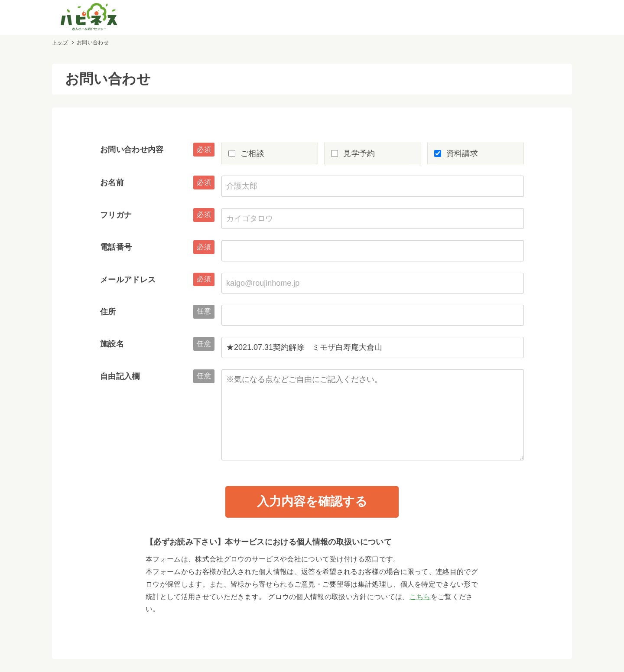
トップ (60, 42)
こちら (420, 597)
